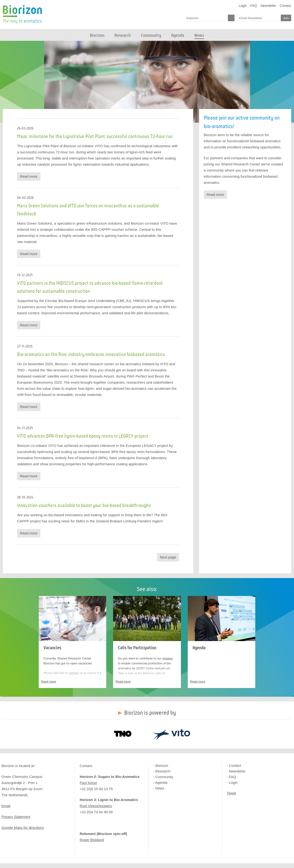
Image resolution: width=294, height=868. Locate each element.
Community (164, 777)
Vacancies (52, 648)
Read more (29, 176)
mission (167, 658)
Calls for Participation (137, 648)
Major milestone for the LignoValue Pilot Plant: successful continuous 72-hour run (95, 137)
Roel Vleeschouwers (96, 806)
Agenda (199, 648)
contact (74, 673)
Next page (168, 557)
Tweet (231, 793)
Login (243, 6)
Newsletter (268, 6)
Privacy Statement (16, 817)
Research (163, 771)
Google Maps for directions (23, 828)
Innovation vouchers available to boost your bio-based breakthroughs (84, 506)
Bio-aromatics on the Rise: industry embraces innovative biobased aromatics (91, 355)
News (160, 788)
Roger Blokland (92, 840)
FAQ (254, 6)
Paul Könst (88, 783)
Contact (285, 6)
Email (6, 806)
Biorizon (22, 14)
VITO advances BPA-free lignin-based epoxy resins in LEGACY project (83, 436)
